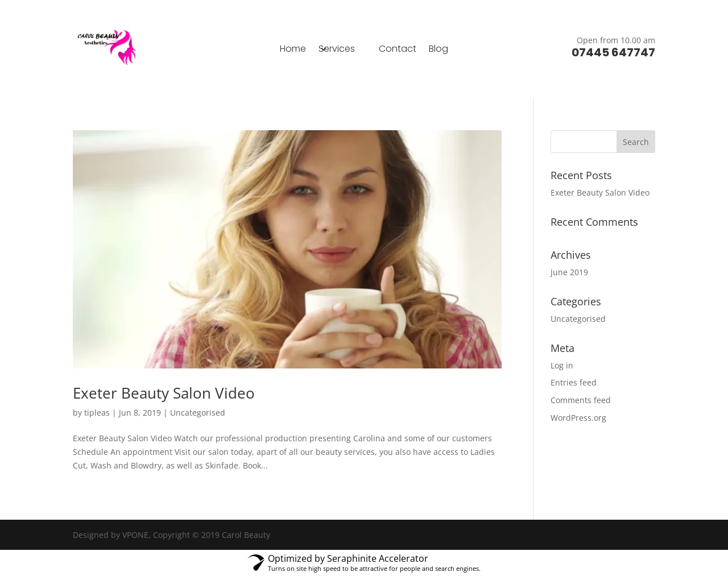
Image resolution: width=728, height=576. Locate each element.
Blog (439, 50)
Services (337, 50)
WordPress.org (578, 418)
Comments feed (581, 400)
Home (293, 50)
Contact (398, 50)
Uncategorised (198, 413)
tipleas (97, 413)
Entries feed (574, 382)
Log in (562, 365)
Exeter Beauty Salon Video (164, 393)
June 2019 (569, 272)
